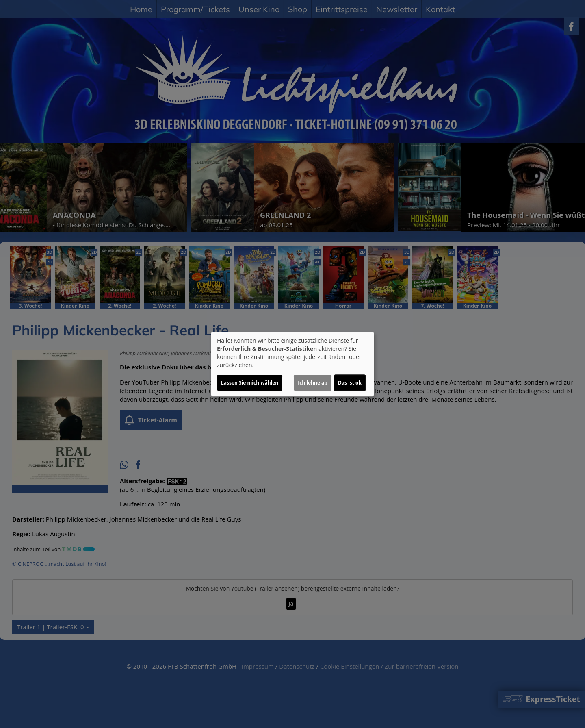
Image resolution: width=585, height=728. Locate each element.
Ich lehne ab (313, 383)
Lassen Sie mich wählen (250, 383)
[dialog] (292, 364)
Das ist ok (350, 383)
